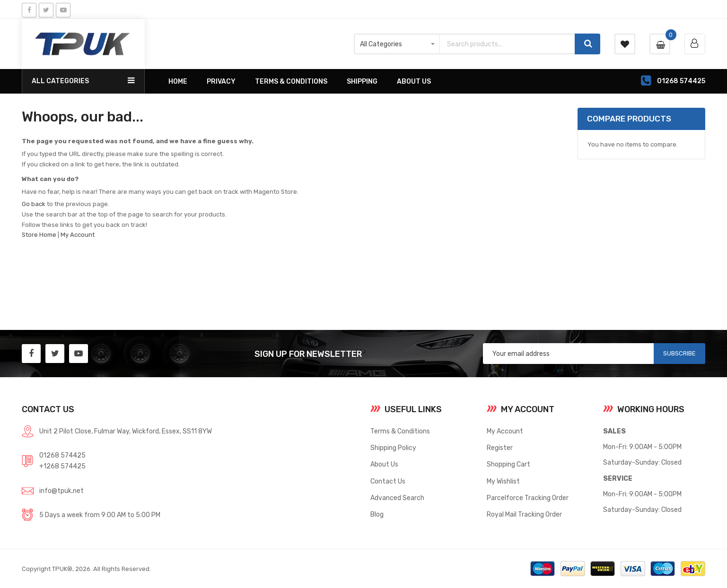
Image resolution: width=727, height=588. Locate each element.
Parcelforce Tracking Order (528, 498)
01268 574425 (62, 455)
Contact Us (388, 481)
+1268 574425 (62, 466)
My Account (78, 235)
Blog (377, 514)
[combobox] (507, 44)
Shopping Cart (508, 464)
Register (500, 448)
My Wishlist (503, 481)
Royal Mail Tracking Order (524, 514)
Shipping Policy (393, 448)
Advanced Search (397, 498)
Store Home (39, 235)
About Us (384, 464)
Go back (34, 204)
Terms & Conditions (400, 431)
